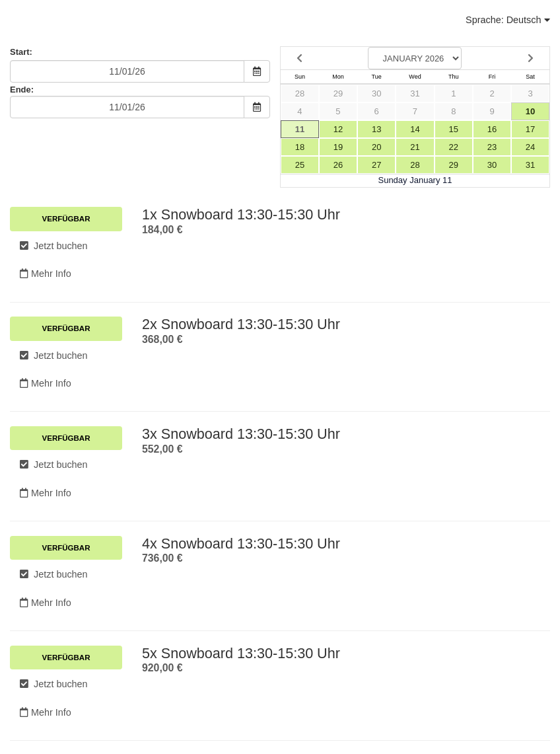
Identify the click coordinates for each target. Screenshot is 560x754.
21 (415, 147)
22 (454, 147)
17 (530, 129)
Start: (21, 52)
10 (530, 111)
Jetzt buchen (54, 246)
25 (300, 165)
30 (376, 94)
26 (338, 165)
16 (492, 129)
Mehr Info (46, 274)
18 (300, 147)
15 (454, 129)
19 (338, 147)
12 (338, 129)
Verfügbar (66, 219)
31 (415, 94)
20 (376, 147)
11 (300, 129)
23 (492, 147)
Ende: (22, 90)
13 (376, 129)
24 (530, 147)
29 (338, 94)
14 (415, 129)
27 (376, 165)
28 (300, 94)
